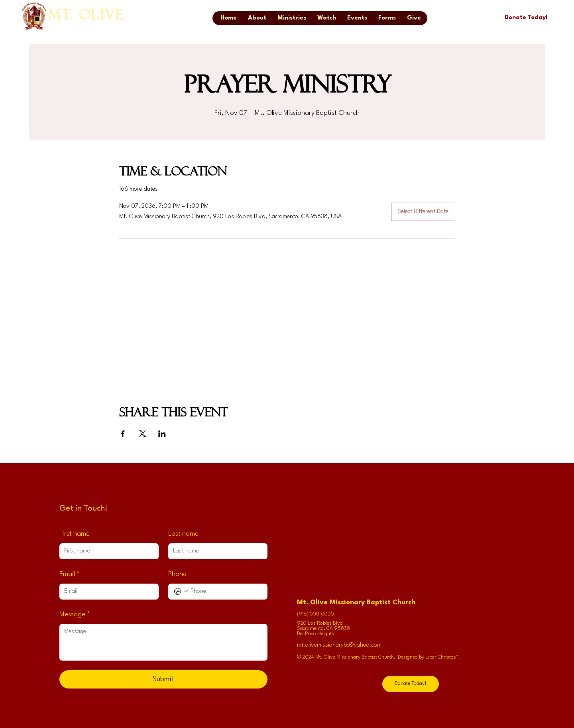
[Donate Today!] (526, 18)
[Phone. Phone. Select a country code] (181, 592)
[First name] (107, 551)
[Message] (163, 642)
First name (75, 534)
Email (70, 575)
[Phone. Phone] (226, 592)
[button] (387, 18)
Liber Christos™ (442, 657)
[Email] (107, 592)
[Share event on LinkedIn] (162, 434)
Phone (177, 574)
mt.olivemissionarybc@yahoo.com (339, 645)
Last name (183, 534)
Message (75, 615)
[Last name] (215, 551)
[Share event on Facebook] (123, 434)
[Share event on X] (143, 434)
